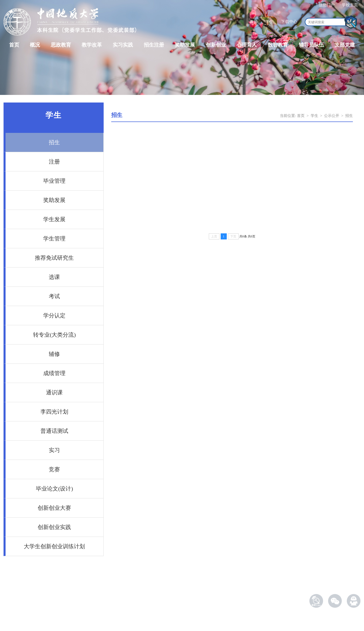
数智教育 (278, 45)
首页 (14, 45)
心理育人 (247, 45)
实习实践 (123, 45)
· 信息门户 (326, 5)
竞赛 (54, 469)
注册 (54, 162)
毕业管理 (54, 181)
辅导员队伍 (311, 45)
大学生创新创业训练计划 (54, 546)
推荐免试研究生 (54, 258)
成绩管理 (54, 373)
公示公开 (332, 116)
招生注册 (154, 45)
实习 (54, 450)
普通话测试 (54, 431)
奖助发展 (185, 45)
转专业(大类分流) (54, 335)
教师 (254, 22)
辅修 (54, 354)
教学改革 (92, 45)
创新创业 (216, 45)
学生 (269, 22)
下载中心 (289, 22)
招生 (54, 142)
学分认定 (54, 315)
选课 (54, 277)
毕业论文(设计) (54, 489)
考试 (54, 296)
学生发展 (54, 219)
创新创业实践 (54, 527)
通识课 (54, 392)
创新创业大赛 (54, 508)
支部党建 (345, 45)
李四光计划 (54, 412)
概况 (35, 45)
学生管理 (54, 239)
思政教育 (61, 45)
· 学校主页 (349, 5)
